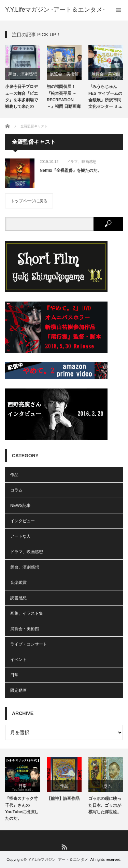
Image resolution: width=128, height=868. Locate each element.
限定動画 (18, 690)
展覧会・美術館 (64, 74)
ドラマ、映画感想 (82, 162)
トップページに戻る (29, 201)
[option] (23, 78)
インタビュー (23, 521)
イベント (18, 660)
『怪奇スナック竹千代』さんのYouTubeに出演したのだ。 (22, 808)
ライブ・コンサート (29, 644)
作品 (14, 475)
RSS (64, 847)
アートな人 (20, 536)
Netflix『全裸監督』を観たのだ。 (70, 170)
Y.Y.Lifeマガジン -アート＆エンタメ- (59, 859)
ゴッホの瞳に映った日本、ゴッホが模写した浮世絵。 (105, 805)
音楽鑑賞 (18, 583)
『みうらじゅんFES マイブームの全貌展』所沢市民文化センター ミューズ (105, 98)
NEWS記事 (20, 506)
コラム (16, 490)
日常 (14, 675)
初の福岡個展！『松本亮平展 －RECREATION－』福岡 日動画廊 (64, 97)
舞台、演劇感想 (23, 74)
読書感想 (18, 598)
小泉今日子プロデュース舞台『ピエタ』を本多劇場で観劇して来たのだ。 (22, 98)
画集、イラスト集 (27, 613)
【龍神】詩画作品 (63, 799)
